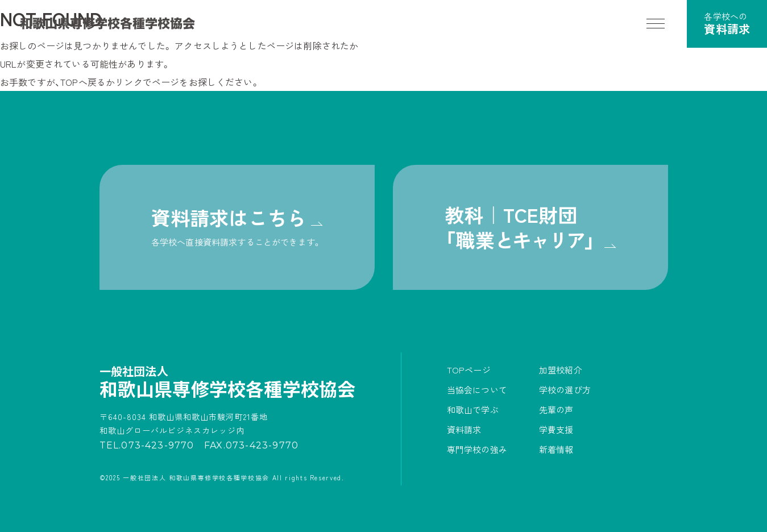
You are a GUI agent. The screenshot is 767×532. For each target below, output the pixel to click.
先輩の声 (556, 410)
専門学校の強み (477, 449)
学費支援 (556, 429)
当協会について (477, 390)
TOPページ (469, 370)
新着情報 (556, 449)
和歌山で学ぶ (473, 410)
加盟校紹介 (561, 370)
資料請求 (464, 429)
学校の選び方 (565, 390)
